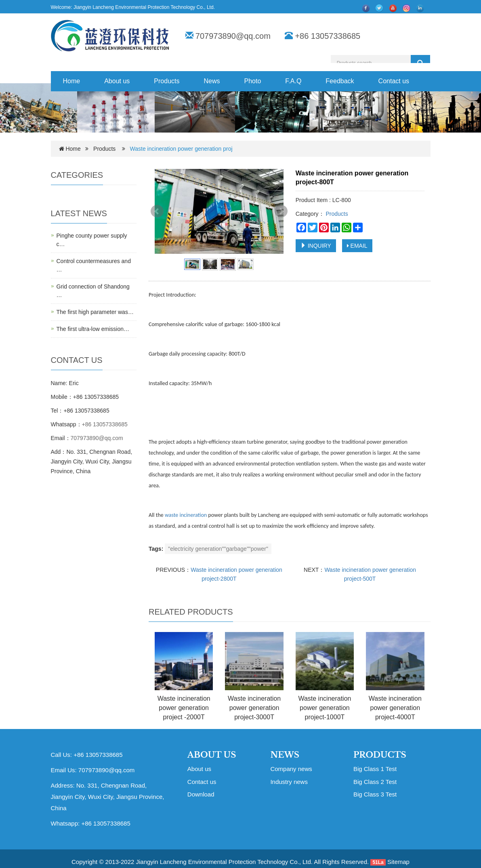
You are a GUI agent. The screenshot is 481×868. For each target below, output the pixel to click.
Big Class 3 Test (375, 794)
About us (117, 81)
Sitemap (398, 862)
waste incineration (186, 515)
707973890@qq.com (233, 36)
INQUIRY (316, 246)
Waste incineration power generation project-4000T (395, 708)
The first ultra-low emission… (93, 329)
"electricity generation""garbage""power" (218, 549)
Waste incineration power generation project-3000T (254, 708)
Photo (253, 81)
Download (201, 794)
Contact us (394, 81)
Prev (157, 211)
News (212, 81)
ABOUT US (212, 755)
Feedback (340, 81)
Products (167, 81)
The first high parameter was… (95, 312)
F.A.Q (293, 81)
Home (72, 81)
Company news (291, 769)
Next (281, 211)
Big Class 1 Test (375, 769)
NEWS (285, 755)
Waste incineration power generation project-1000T (325, 708)
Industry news (289, 782)
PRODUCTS (380, 755)
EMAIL (357, 246)
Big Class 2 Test (375, 782)
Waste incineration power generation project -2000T (184, 708)
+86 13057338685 (105, 424)
